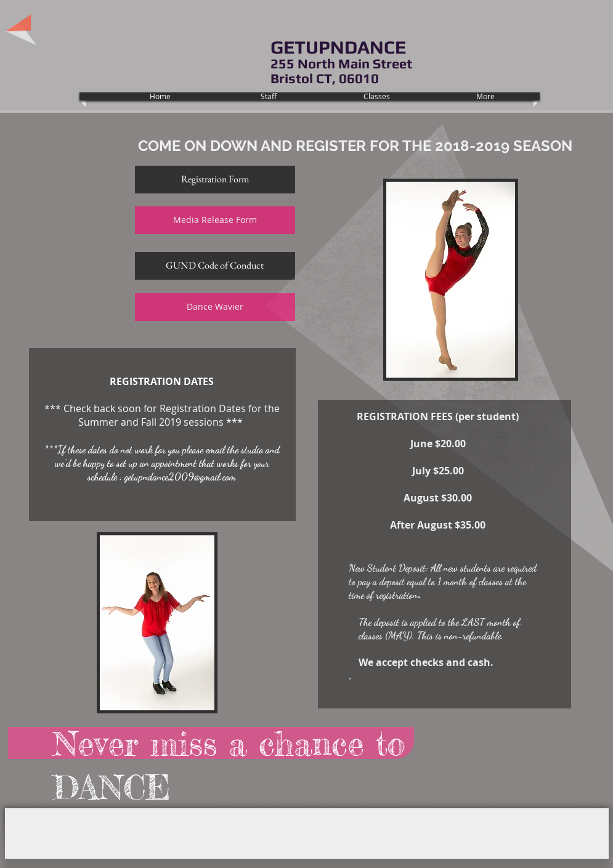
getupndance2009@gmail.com (180, 477)
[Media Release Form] (215, 220)
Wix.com (210, 819)
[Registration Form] (215, 180)
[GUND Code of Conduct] (215, 266)
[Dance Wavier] (215, 307)
